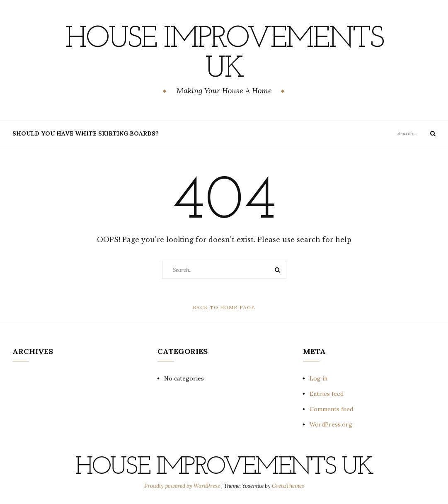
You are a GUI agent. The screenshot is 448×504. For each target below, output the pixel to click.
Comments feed (331, 409)
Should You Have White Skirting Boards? (86, 133)
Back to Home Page (224, 307)
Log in (318, 378)
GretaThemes (288, 486)
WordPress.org (331, 424)
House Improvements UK (224, 54)
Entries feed (327, 394)
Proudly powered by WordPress (183, 486)
